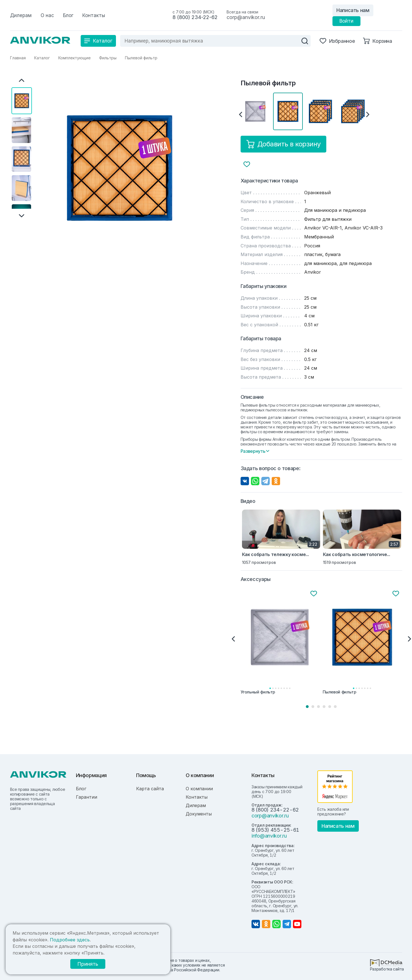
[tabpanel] (281, 643)
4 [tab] (324, 707)
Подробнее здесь (70, 940)
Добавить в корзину (283, 144)
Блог (81, 789)
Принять (87, 964)
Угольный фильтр (258, 692)
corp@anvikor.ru (246, 17)
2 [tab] (313, 707)
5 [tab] (330, 707)
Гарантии (87, 797)
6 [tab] (335, 707)
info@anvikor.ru (269, 836)
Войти (346, 21)
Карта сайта (150, 789)
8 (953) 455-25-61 (275, 830)
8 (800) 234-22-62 (195, 17)
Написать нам (353, 10)
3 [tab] (318, 707)
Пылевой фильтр (339, 692)
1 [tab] (307, 707)
